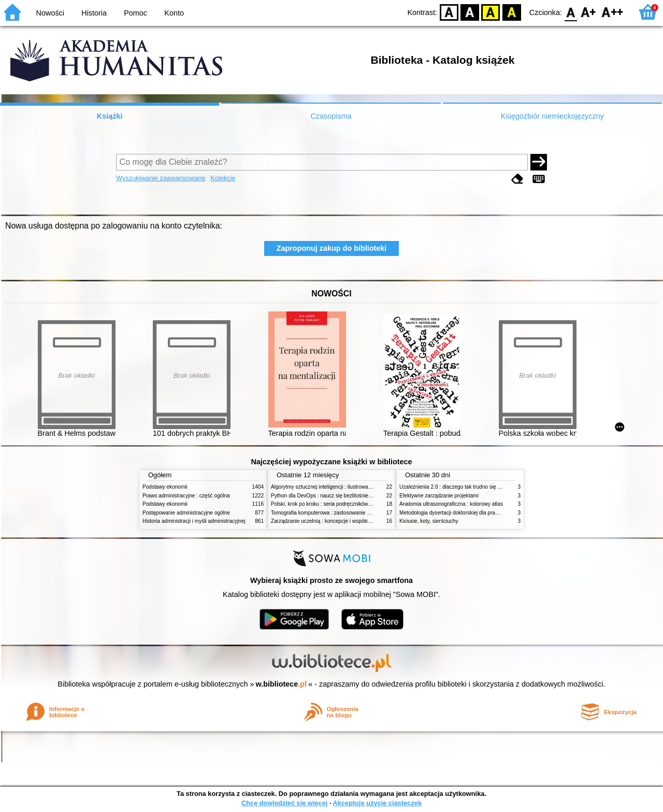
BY (511, 12)
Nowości (50, 13)
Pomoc (135, 13)
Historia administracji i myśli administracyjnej (194, 521)
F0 (571, 12)
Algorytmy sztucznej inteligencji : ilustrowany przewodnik (336, 487)
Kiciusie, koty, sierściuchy (429, 521)
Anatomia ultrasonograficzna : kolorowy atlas (451, 504)
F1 (589, 12)
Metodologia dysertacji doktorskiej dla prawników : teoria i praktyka (476, 513)
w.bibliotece (282, 684)
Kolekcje (223, 178)
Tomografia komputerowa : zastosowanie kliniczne (329, 513)
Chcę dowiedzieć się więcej (284, 803)
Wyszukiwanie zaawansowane (161, 178)
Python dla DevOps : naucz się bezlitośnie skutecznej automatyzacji (349, 496)
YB (491, 12)
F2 (612, 12)
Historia (94, 13)
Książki (110, 116)
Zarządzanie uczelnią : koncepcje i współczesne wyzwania (338, 521)
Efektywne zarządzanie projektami (439, 496)
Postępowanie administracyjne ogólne (186, 513)
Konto (174, 13)
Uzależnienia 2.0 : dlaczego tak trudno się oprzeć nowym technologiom (481, 487)
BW (470, 12)
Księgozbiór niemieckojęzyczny (552, 116)
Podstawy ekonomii (165, 487)
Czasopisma (331, 116)
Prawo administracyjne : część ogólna (186, 496)
